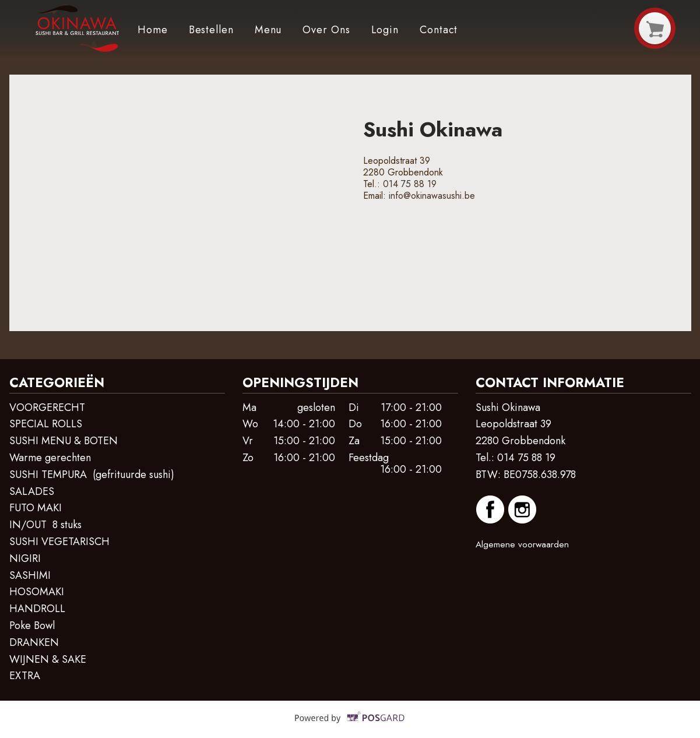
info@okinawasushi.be (432, 196)
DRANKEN (34, 642)
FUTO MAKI (37, 508)
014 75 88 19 (410, 184)
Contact (439, 30)
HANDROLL (37, 609)
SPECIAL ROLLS (46, 424)
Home (153, 30)
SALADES (32, 491)
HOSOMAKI (37, 592)
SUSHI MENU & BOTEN (64, 441)
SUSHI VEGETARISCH (59, 542)
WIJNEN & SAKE (48, 659)
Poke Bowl (32, 625)
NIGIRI (27, 558)
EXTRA (26, 676)
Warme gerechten (50, 458)
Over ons (326, 30)
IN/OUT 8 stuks (45, 525)
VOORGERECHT (47, 407)
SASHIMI (30, 575)
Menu (268, 30)
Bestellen (211, 30)
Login (385, 30)
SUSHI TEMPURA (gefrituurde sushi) (92, 475)
